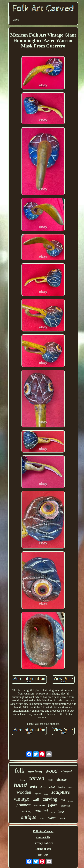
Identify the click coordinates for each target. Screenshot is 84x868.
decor (43, 787)
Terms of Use (43, 849)
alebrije (62, 779)
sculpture (61, 792)
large (61, 812)
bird (52, 787)
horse (53, 812)
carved (36, 778)
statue (52, 818)
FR (46, 855)
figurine (38, 794)
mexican (35, 772)
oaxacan (39, 805)
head (46, 794)
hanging (62, 787)
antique (28, 817)
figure (53, 805)
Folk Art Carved (43, 831)
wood (51, 771)
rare (71, 787)
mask (63, 818)
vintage (21, 799)
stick (42, 818)
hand (20, 785)
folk (20, 771)
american (65, 806)
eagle (50, 780)
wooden (24, 792)
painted (41, 811)
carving (50, 799)
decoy (22, 780)
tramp (71, 801)
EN (40, 855)
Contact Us (43, 837)
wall (36, 800)
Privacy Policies (43, 843)
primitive (24, 805)
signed (66, 772)
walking (27, 811)
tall (63, 800)
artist (34, 787)
